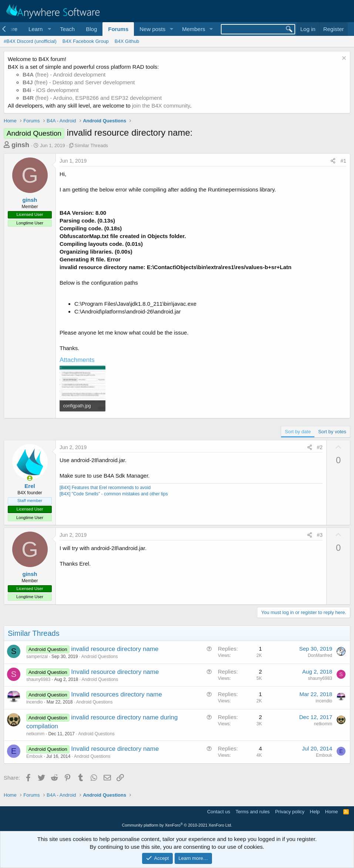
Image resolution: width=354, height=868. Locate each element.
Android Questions (100, 657)
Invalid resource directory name (115, 672)
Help (315, 812)
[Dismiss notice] (343, 59)
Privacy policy (290, 812)
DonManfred (320, 655)
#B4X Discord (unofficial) (30, 41)
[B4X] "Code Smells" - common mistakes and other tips (114, 494)
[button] (39, 29)
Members (194, 29)
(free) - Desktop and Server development (79, 82)
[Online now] (30, 478)
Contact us (219, 812)
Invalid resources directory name (117, 694)
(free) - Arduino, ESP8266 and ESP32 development (92, 98)
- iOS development (51, 90)
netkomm (35, 734)
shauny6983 (38, 679)
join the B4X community (161, 106)
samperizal (37, 657)
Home (332, 812)
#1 (343, 161)
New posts (152, 29)
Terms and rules (253, 812)
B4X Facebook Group (86, 41)
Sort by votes (332, 432)
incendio (35, 702)
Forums (118, 29)
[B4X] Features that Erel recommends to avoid (105, 488)
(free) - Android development (64, 74)
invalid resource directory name (115, 649)
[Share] (333, 161)
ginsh (20, 145)
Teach (67, 29)
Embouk (34, 756)
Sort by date (298, 432)
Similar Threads (91, 145)
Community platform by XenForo (177, 825)
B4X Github (127, 41)
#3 (320, 535)
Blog (91, 29)
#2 (320, 447)
